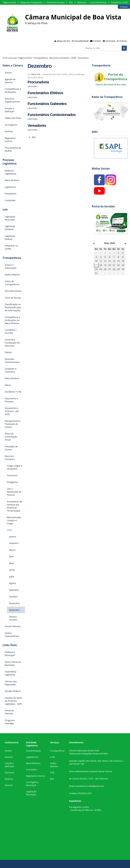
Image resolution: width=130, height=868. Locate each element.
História (9, 757)
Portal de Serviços (56, 2)
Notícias (9, 779)
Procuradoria (38, 82)
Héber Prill (35, 74)
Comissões (31, 769)
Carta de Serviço (98, 2)
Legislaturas (32, 757)
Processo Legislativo (9, 162)
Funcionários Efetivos (45, 93)
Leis (5, 210)
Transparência (41, 58)
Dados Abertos (54, 765)
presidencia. (81, 786)
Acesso (8, 751)
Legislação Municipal (31, 793)
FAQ (52, 772)
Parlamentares (33, 751)
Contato (97, 41)
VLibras (123, 41)
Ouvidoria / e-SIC (119, 2)
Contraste (110, 41)
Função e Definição (9, 765)
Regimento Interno (36, 776)
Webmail (81, 2)
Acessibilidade (81, 41)
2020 (74, 58)
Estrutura (9, 772)
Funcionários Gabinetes (47, 104)
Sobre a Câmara (13, 66)
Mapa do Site (64, 41)
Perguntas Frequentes (31, 2)
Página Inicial (9, 2)
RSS (71, 2)
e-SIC (53, 757)
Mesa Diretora (33, 763)
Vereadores (37, 126)
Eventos (9, 785)
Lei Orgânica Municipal (32, 784)
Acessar (124, 7)
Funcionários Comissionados (52, 115)
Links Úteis (10, 645)
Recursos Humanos (59, 58)
